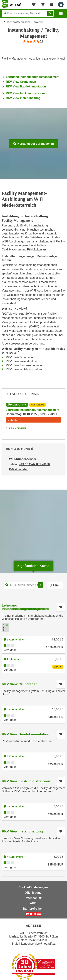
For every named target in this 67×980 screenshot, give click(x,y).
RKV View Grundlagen (21, 82)
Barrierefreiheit (33, 909)
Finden (50, 13)
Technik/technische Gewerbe (25, 22)
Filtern (55, 585)
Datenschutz (33, 898)
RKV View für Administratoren (26, 93)
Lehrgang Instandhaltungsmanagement (33, 77)
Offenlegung (33, 893)
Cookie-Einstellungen (33, 887)
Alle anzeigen (16, 428)
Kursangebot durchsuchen (33, 144)
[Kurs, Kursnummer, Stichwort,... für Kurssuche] (24, 585)
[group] (33, 42)
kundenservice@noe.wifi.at (38, 944)
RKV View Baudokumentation (26, 86)
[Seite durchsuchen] (28, 13)
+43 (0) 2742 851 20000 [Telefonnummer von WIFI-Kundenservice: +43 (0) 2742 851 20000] (34, 464)
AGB (33, 903)
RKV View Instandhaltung (23, 98)
